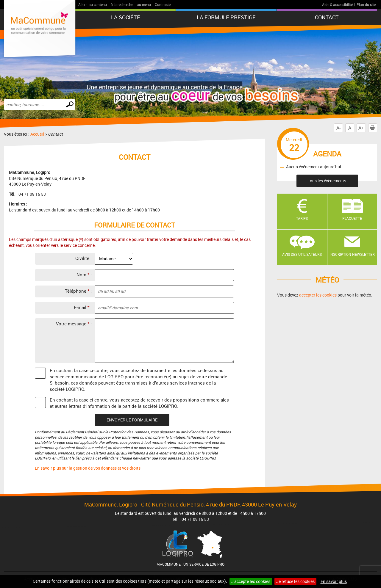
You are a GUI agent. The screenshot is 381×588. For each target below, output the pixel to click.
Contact (327, 17)
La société (126, 17)
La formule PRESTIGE (226, 17)
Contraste (163, 4)
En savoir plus (334, 581)
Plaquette (352, 218)
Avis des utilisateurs (302, 254)
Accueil (37, 134)
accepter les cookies (318, 295)
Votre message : (74, 324)
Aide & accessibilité (337, 4)
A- (338, 128)
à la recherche (122, 4)
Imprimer (374, 128)
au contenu (98, 4)
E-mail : (83, 307)
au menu (144, 4)
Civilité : (83, 258)
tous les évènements (327, 181)
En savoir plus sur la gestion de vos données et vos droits (88, 468)
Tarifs (302, 218)
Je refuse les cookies (295, 581)
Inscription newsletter (352, 254)
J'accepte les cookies (251, 581)
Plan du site (366, 4)
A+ (361, 128)
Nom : (84, 275)
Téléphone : (78, 291)
